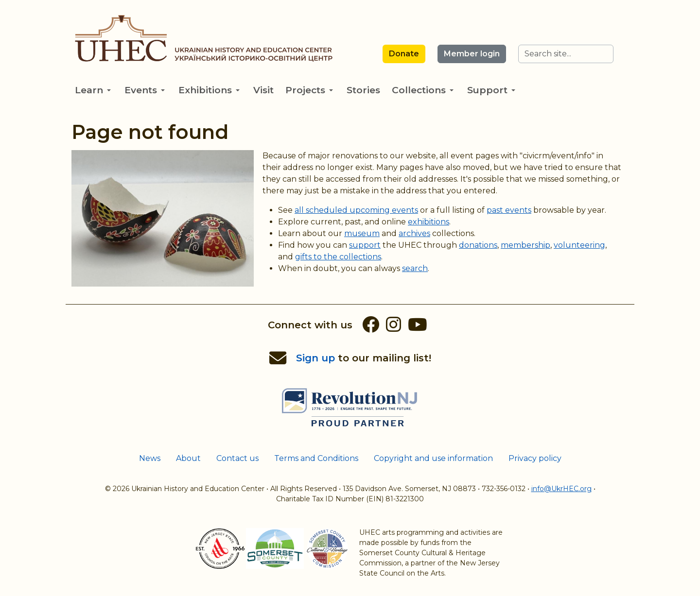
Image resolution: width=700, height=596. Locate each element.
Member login (472, 54)
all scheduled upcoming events (356, 210)
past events (509, 210)
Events (145, 90)
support (365, 245)
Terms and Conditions (316, 458)
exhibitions (429, 222)
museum (362, 233)
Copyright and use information (433, 458)
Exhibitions (209, 90)
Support (491, 90)
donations (478, 245)
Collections (423, 90)
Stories (363, 90)
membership (525, 245)
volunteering (579, 245)
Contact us (237, 458)
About (188, 458)
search (415, 268)
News (150, 458)
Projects (309, 90)
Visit (263, 90)
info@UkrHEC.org (561, 489)
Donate (404, 54)
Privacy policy (535, 458)
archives (414, 233)
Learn (93, 90)
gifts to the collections (338, 257)
